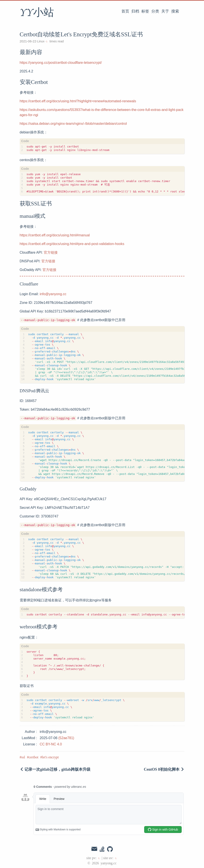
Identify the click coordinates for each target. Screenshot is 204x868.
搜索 (175, 11)
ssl (23, 757)
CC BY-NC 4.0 (51, 744)
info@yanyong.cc (53, 294)
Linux (41, 41)
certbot (33, 757)
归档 (135, 11)
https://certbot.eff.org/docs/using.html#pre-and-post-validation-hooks (72, 244)
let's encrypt (50, 757)
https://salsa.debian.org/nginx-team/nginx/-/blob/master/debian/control (73, 124)
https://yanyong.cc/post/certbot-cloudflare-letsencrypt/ (61, 63)
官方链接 (51, 252)
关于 (165, 11)
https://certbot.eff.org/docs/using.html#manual (55, 235)
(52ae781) (66, 738)
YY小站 (37, 13)
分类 (155, 11)
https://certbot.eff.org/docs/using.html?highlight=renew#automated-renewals (78, 101)
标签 (145, 11)
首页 (125, 11)
